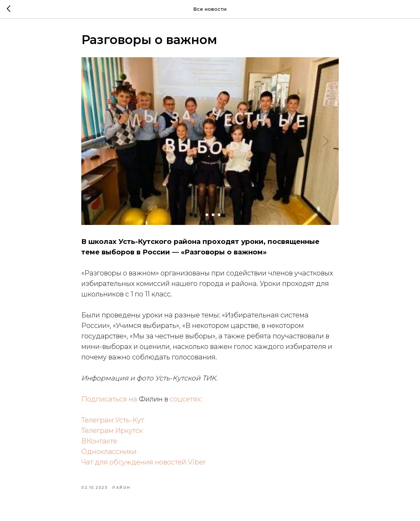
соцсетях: (186, 399)
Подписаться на (110, 399)
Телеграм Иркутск (112, 431)
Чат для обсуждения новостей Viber (144, 462)
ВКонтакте (99, 441)
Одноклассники (109, 452)
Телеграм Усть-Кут (113, 420)
